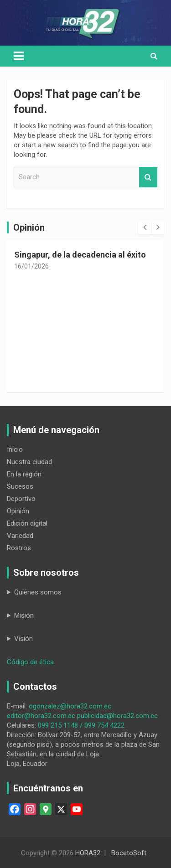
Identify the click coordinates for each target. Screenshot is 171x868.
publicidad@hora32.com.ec (117, 716)
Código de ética (30, 662)
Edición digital (27, 523)
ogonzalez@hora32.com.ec (70, 706)
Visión (23, 639)
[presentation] (145, 227)
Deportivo (21, 499)
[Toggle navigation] (19, 56)
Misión (24, 615)
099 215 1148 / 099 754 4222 (81, 725)
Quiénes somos (38, 592)
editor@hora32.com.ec (41, 716)
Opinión (18, 511)
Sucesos (20, 486)
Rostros (19, 548)
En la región (24, 474)
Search (148, 177)
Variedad (20, 536)
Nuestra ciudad (29, 462)
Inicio (15, 449)
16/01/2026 (31, 266)
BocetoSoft (129, 853)
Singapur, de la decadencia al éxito (80, 255)
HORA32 (88, 853)
